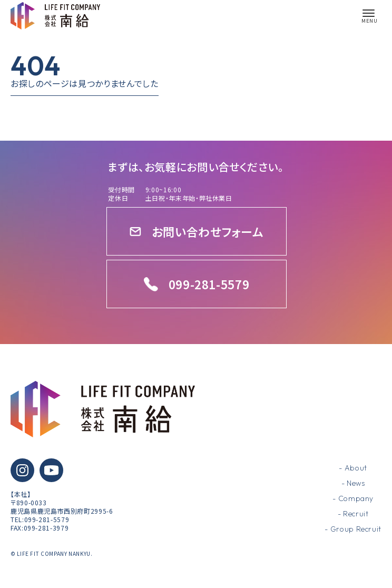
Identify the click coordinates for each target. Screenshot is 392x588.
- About (353, 468)
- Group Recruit (353, 529)
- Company (353, 498)
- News (353, 483)
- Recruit (353, 514)
